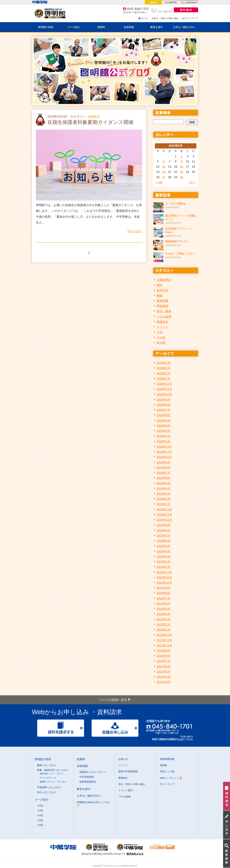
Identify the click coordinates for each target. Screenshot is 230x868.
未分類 (161, 343)
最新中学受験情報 (128, 771)
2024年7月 (164, 473)
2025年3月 (164, 431)
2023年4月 (164, 551)
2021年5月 (164, 672)
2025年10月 (164, 394)
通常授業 (162, 301)
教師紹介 (123, 778)
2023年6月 (164, 541)
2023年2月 (164, 562)
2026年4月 (164, 363)
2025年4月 (164, 426)
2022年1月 (164, 630)
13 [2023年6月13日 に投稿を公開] (164, 167)
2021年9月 (164, 651)
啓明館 (153, 3)
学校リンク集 (167, 771)
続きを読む (135, 231)
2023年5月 (164, 546)
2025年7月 (164, 410)
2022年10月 (164, 583)
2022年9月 (164, 588)
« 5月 (159, 182)
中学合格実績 (87, 777)
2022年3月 (164, 619)
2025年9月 (164, 400)
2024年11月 (164, 452)
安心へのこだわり (47, 792)
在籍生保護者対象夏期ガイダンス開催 (90, 122)
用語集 (163, 765)
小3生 (40, 810)
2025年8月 (164, 405)
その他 (161, 338)
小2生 (40, 806)
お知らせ (123, 759)
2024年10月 (164, 457)
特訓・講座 (164, 311)
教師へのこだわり (47, 765)
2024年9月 (164, 462)
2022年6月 (164, 604)
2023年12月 (164, 510)
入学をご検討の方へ (184, 27)
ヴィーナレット (48, 778)
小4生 (40, 815)
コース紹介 (74, 27)
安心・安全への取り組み (166, 18)
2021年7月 (164, 661)
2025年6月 (164, 415)
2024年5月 (164, 483)
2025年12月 (164, 384)
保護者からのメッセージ (93, 772)
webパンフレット (171, 778)
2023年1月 (164, 567)
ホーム (145, 18)
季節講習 (162, 306)
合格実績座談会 (88, 782)
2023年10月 (164, 520)
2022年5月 (164, 609)
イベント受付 (126, 790)
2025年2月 (164, 436)
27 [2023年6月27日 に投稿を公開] (164, 177)
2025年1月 (164, 442)
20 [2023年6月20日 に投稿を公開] (164, 172)
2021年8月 (164, 656)
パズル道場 (164, 317)
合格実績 (129, 27)
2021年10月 (164, 646)
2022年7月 (164, 598)
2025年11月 (164, 389)
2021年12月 (164, 635)
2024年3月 (164, 494)
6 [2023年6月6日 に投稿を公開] (164, 162)
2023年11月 (164, 515)
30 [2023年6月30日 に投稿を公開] (182, 177)
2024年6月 (164, 478)
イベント (162, 327)
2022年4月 (164, 614)
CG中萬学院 (171, 3)
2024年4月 (164, 489)
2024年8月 (164, 468)
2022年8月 (164, 593)
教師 (160, 296)
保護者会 (94, 117)
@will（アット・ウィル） (54, 782)
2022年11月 (164, 578)
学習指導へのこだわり (49, 787)
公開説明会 (164, 280)
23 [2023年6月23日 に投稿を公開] (182, 172)
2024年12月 (164, 447)
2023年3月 (164, 557)
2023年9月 (164, 525)
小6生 (40, 825)
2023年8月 (164, 530)
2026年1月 (164, 379)
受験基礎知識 (167, 759)
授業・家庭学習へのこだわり (53, 770)
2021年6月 (164, 666)
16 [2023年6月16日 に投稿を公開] (182, 167)
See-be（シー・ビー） (52, 774)
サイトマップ (191, 18)
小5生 (40, 820)
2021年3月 (164, 682)
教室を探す (157, 27)
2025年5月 (164, 421)
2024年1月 (164, 504)
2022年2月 (164, 625)
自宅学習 (162, 290)
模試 (160, 285)
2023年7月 (164, 536)
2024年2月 (164, 499)
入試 (160, 332)
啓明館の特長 (46, 27)
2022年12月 (164, 572)
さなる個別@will (189, 3)
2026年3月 (164, 368)
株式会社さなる (135, 854)
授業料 (101, 27)
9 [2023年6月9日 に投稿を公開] (182, 162)
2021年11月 (164, 640)
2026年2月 (164, 374)
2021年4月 (164, 677)
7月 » (192, 182)
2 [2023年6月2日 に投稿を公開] (182, 156)
